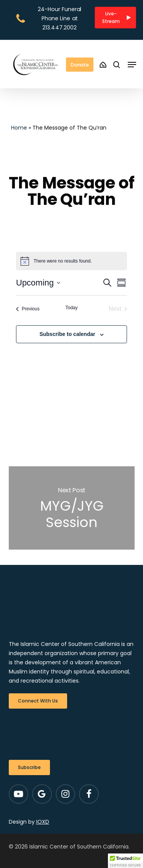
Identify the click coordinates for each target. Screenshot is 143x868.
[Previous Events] (28, 309)
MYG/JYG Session (72, 508)
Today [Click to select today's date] (71, 308)
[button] (116, 17)
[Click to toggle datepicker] (38, 283)
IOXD (43, 822)
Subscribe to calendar (67, 334)
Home (19, 128)
